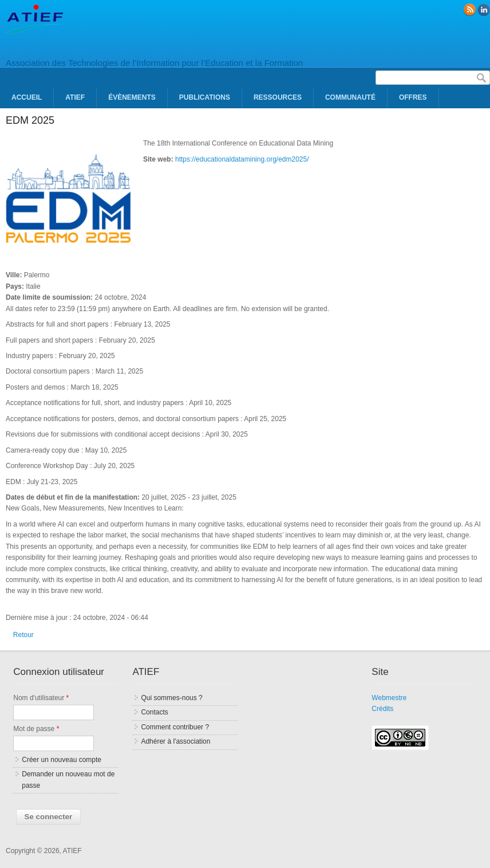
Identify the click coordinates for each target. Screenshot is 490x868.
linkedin (484, 10)
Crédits (382, 709)
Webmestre (389, 698)
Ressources (278, 97)
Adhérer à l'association (175, 741)
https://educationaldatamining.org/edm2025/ (242, 159)
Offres (413, 97)
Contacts (154, 712)
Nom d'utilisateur (41, 698)
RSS (469, 10)
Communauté (350, 97)
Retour (23, 635)
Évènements (132, 97)
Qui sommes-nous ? (171, 698)
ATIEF (75, 97)
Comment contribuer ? (175, 727)
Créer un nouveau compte (62, 760)
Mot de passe (36, 729)
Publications (205, 97)
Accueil (27, 97)
